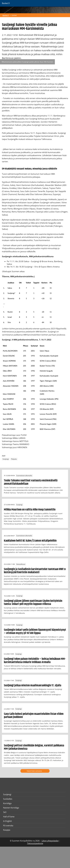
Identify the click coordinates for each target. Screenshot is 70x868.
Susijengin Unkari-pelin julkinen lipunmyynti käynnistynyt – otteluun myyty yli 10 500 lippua (35, 631)
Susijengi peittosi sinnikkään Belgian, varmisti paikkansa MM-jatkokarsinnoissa (34, 747)
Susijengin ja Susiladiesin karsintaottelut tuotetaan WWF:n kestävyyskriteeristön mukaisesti (35, 571)
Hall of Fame (9, 817)
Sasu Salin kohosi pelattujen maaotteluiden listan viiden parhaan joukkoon (34, 716)
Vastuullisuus (21, 564)
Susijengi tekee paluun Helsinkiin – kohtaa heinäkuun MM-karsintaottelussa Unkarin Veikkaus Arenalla (35, 661)
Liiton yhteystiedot (50, 841)
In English (8, 821)
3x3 (5, 812)
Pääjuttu (14, 459)
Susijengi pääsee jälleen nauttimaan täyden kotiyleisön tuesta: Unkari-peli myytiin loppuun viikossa (33, 603)
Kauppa (7, 830)
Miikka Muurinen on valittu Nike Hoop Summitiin (30, 510)
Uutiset (14, 15)
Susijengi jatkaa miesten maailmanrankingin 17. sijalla (33, 685)
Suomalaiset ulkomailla (24, 476)
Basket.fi (6, 15)
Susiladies (8, 799)
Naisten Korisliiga (11, 808)
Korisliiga (7, 803)
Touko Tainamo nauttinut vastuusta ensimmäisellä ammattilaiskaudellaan (31, 482)
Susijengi (6, 459)
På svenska (8, 826)
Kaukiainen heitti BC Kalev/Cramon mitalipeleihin (30, 541)
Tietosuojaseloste (35, 843)
